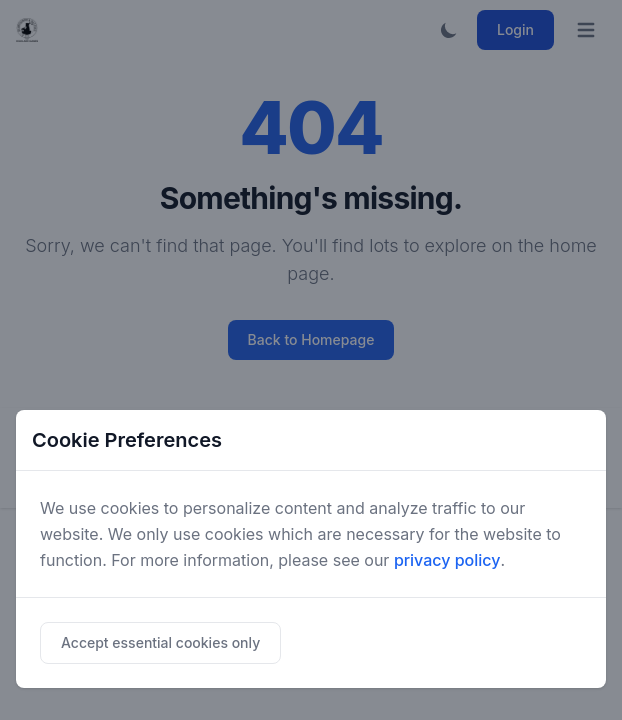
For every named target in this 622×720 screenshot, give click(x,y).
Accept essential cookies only (160, 642)
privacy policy (447, 560)
